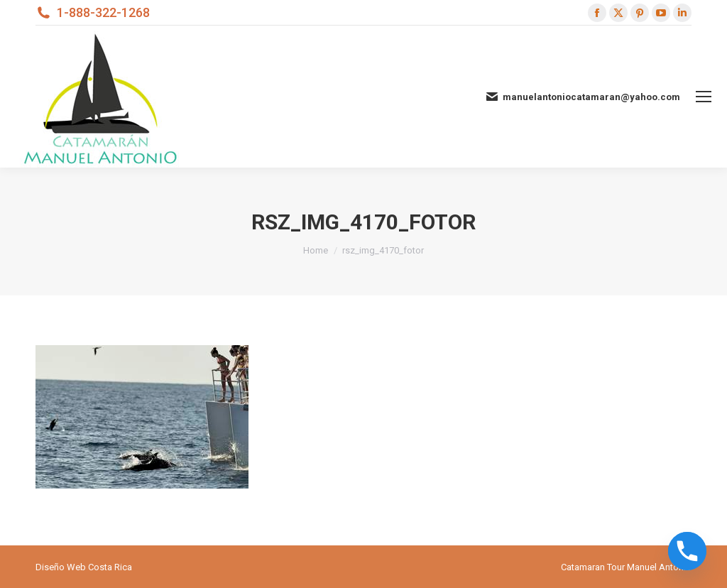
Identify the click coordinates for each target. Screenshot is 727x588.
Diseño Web (61, 567)
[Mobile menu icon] (704, 97)
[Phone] (687, 551)
